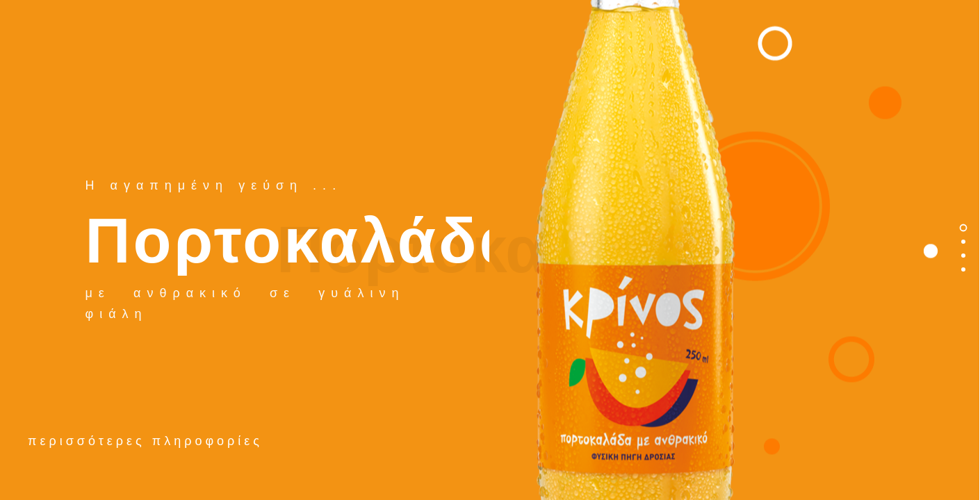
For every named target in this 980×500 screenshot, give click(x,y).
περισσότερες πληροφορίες (145, 441)
